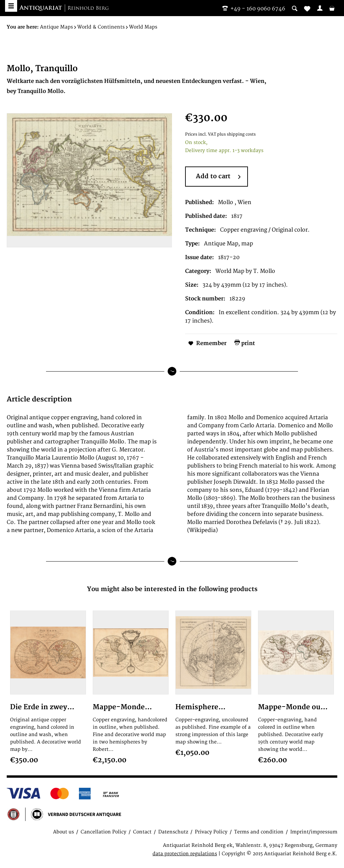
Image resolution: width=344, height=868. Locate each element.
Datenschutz (173, 832)
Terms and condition (259, 832)
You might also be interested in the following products (172, 589)
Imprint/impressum (314, 832)
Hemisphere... (200, 707)
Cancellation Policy (103, 832)
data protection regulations (185, 854)
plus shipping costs (236, 134)
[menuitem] (320, 8)
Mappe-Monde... (122, 707)
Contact (142, 832)
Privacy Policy (211, 832)
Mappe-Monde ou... (293, 707)
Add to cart (218, 177)
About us (63, 832)
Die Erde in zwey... (42, 707)
